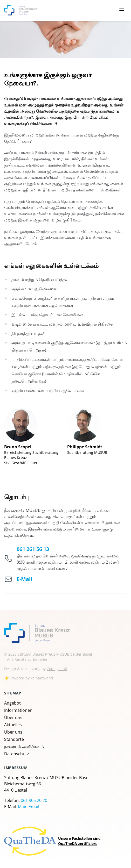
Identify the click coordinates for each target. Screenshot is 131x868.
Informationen (18, 710)
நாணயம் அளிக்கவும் (24, 747)
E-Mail (24, 579)
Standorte (14, 739)
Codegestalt (57, 669)
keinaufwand (42, 678)
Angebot (12, 703)
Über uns (13, 718)
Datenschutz (17, 754)
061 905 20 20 (34, 800)
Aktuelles (13, 725)
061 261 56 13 (33, 549)
